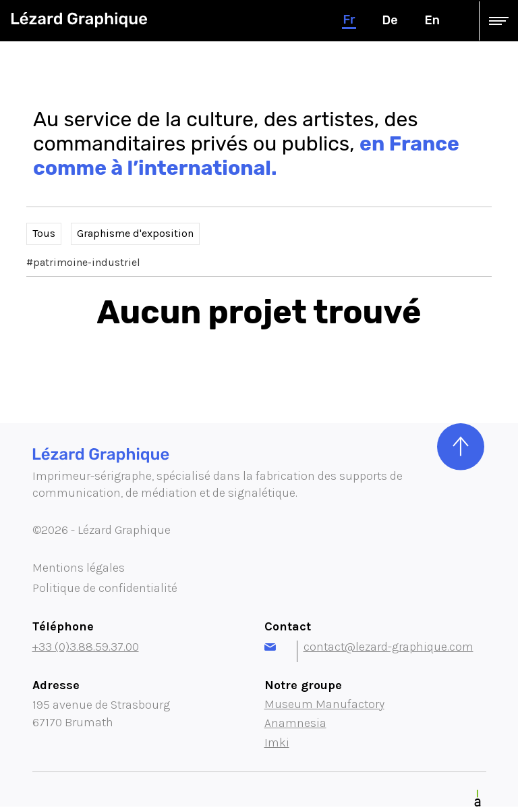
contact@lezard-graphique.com (369, 647)
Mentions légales (79, 568)
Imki (277, 742)
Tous (44, 233)
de (390, 20)
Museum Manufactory (324, 704)
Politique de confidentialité (105, 588)
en (432, 20)
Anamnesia (295, 723)
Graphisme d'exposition (135, 233)
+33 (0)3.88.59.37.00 (86, 647)
